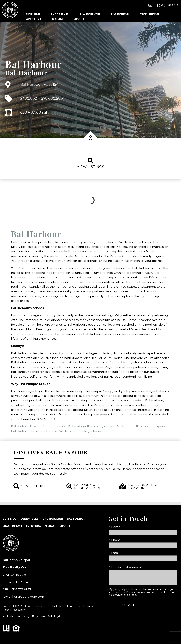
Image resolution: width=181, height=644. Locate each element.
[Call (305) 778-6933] (166, 5)
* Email (114, 553)
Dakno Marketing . (50, 616)
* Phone (115, 540)
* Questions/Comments (126, 567)
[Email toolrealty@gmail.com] (150, 5)
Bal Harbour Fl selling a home (80, 431)
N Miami (51, 526)
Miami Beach (12, 526)
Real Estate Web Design (18, 616)
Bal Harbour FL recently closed (91, 426)
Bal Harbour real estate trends (34, 431)
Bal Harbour (26, 73)
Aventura (33, 526)
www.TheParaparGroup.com (23, 597)
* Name (115, 527)
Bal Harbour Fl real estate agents (142, 426)
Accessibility (19, 610)
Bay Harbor (76, 519)
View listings (90, 163)
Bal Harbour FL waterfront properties (38, 426)
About (65, 526)
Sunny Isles (29, 519)
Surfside (10, 519)
